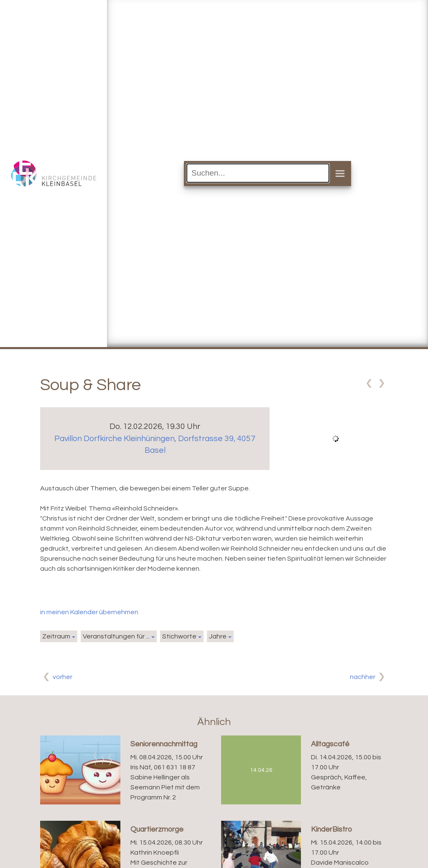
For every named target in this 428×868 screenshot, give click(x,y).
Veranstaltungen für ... (116, 636)
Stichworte (179, 636)
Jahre (218, 636)
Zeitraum (56, 636)
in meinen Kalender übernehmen (89, 612)
